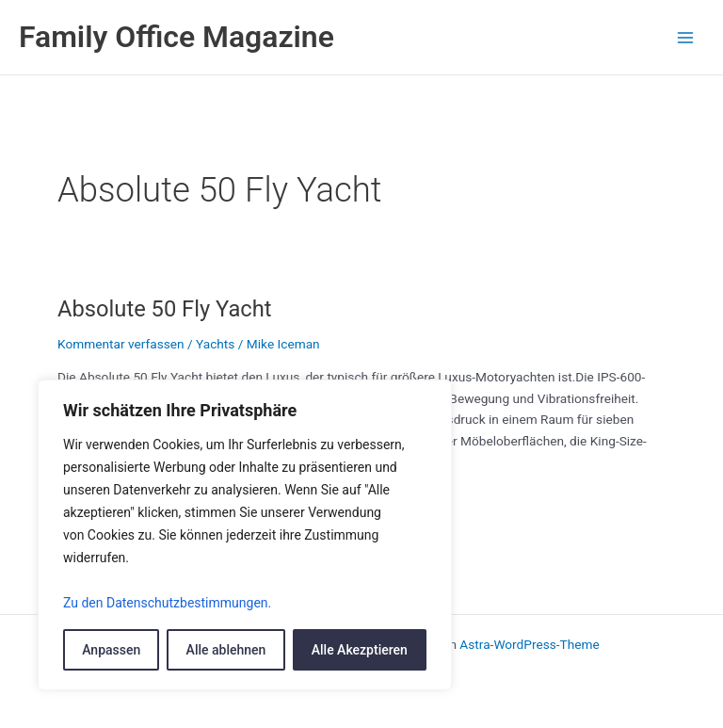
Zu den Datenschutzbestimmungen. (167, 603)
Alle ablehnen (226, 650)
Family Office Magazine (177, 37)
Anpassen (111, 650)
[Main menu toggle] (686, 37)
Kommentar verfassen (121, 344)
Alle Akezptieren (360, 650)
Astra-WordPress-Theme (529, 644)
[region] (245, 535)
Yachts (215, 344)
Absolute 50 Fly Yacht (165, 309)
